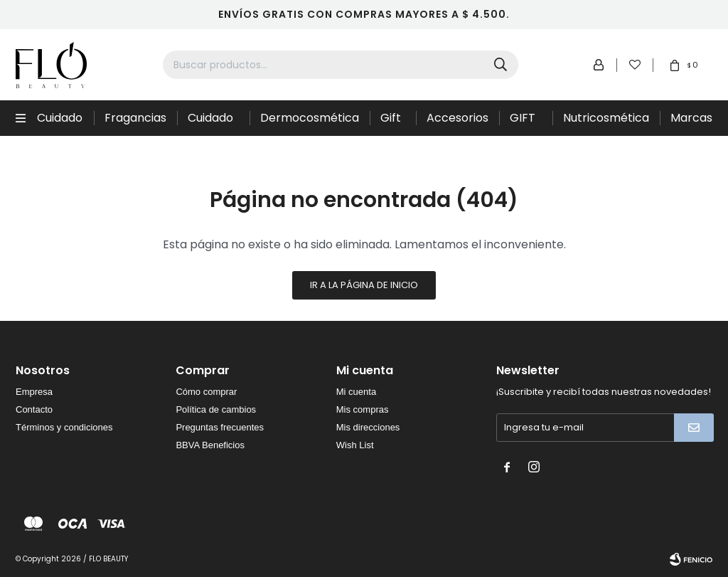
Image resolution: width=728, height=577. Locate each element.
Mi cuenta (356, 392)
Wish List (355, 445)
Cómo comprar (206, 392)
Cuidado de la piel (213, 123)
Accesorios (457, 118)
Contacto (34, 409)
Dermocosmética (310, 118)
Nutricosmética (606, 118)
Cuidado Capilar (60, 123)
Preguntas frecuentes (220, 427)
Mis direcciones (368, 427)
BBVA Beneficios (210, 445)
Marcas (691, 118)
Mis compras (363, 409)
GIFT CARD (526, 123)
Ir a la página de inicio (364, 285)
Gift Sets (392, 123)
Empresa (34, 392)
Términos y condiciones (64, 427)
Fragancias (135, 118)
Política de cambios (216, 409)
